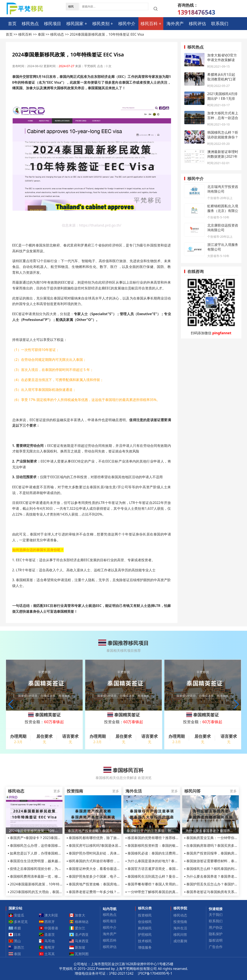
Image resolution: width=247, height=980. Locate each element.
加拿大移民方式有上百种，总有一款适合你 (223, 118)
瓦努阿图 (79, 954)
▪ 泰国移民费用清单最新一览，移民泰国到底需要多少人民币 (54, 876)
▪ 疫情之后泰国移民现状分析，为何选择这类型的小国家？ (52, 869)
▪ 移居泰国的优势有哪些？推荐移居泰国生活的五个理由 (168, 838)
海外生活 (180, 928)
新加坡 (77, 947)
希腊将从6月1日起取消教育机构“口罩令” (222, 79)
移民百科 (149, 23)
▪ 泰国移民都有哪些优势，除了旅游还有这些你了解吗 (107, 838)
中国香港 (48, 928)
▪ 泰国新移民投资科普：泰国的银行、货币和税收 (163, 845)
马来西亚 (79, 941)
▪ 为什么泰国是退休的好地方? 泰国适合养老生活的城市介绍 (171, 861)
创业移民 (145, 922)
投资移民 (145, 915)
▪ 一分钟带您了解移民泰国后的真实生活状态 (159, 892)
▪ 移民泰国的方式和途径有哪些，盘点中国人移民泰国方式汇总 (114, 861)
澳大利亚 (48, 915)
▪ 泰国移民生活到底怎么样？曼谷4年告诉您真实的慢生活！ (170, 876)
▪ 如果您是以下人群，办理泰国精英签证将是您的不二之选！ (54, 853)
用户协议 (216, 927)
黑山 (15, 941)
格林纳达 (79, 922)
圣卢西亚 (79, 935)
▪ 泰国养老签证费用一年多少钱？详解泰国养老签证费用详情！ (114, 892)
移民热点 (30, 23)
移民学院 (180, 908)
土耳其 (47, 954)
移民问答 (180, 935)
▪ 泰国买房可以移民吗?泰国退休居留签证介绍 (101, 845)
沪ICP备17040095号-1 (155, 973)
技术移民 (145, 941)
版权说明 (216, 940)
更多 (57, 791)
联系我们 (220, 23)
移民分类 (145, 908)
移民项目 (53, 23)
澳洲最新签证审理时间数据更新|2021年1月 (223, 156)
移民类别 (101, 23)
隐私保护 (216, 934)
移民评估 (197, 23)
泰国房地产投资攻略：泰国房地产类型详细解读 (93, 831)
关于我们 (216, 915)
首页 (12, 23)
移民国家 (75, 23)
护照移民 (145, 935)
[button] (236, 704)
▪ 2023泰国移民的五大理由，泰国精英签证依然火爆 (47, 892)
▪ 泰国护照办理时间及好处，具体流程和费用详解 (104, 853)
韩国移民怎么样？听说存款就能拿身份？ (223, 135)
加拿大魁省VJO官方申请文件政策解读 (222, 57)
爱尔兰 (77, 928)
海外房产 (175, 23)
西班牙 (47, 922)
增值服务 (145, 947)
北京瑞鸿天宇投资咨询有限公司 (223, 189)
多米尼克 (18, 922)
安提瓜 (17, 915)
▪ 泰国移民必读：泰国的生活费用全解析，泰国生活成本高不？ (173, 853)
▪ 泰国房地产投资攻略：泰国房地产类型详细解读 (104, 884)
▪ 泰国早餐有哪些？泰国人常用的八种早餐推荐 (161, 884)
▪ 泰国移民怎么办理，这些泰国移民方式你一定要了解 (48, 845)
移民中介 (127, 23)
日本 (15, 935)
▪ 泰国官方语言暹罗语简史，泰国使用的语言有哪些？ (166, 869)
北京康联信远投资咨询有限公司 (223, 228)
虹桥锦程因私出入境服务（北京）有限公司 (223, 211)
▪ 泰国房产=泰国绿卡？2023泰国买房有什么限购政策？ (50, 838)
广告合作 (216, 947)
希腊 (15, 928)
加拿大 (77, 915)
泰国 (41, 34)
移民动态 (57, 34)
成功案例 (180, 941)
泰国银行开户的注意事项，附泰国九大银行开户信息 (152, 831)
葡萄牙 (47, 947)
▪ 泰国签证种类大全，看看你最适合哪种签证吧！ (104, 869)
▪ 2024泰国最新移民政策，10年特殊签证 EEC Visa (46, 884)
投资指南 (180, 922)
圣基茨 (47, 935)
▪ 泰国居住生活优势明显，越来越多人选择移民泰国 (47, 861)
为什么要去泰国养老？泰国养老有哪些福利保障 (211, 831)
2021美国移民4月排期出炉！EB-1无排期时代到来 (223, 98)
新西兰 (17, 947)
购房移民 (145, 928)
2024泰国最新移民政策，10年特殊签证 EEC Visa (34, 831)
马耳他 (47, 941)
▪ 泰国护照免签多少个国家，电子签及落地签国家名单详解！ (112, 876)
